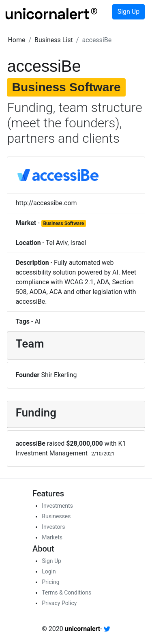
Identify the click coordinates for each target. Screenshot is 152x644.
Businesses (56, 516)
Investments (57, 506)
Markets (52, 537)
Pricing (50, 582)
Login (49, 571)
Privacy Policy (59, 603)
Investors (53, 527)
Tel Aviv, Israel (66, 243)
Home (16, 40)
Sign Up (129, 12)
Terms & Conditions (66, 592)
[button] (16, 40)
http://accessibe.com (46, 203)
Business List (54, 40)
